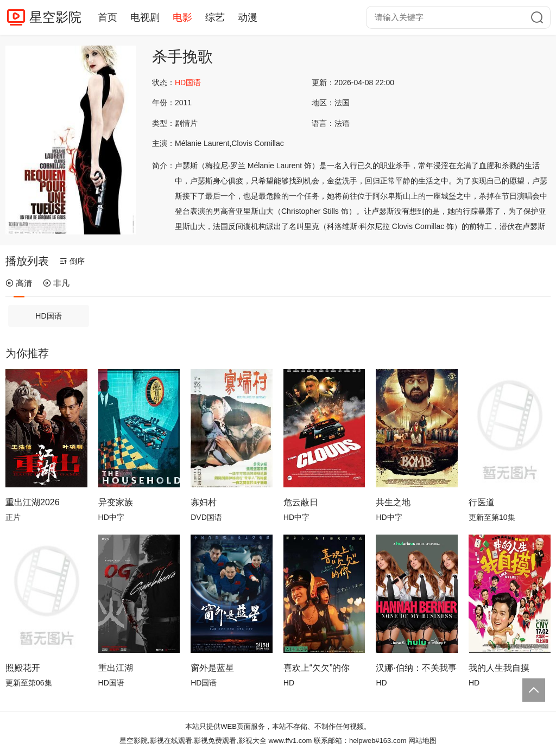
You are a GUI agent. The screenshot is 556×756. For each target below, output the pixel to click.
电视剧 (145, 17)
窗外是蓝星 (212, 668)
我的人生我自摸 (499, 668)
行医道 (482, 502)
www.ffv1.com (290, 741)
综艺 (215, 17)
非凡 (56, 283)
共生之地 (393, 502)
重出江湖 (116, 668)
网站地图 (422, 741)
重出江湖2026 (33, 502)
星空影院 (55, 17)
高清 (19, 283)
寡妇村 (204, 502)
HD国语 (48, 316)
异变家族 (116, 502)
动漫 (248, 17)
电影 (182, 17)
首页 (108, 17)
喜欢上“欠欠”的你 (317, 668)
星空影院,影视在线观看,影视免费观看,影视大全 (193, 741)
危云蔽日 (301, 502)
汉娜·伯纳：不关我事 (416, 668)
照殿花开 (23, 668)
